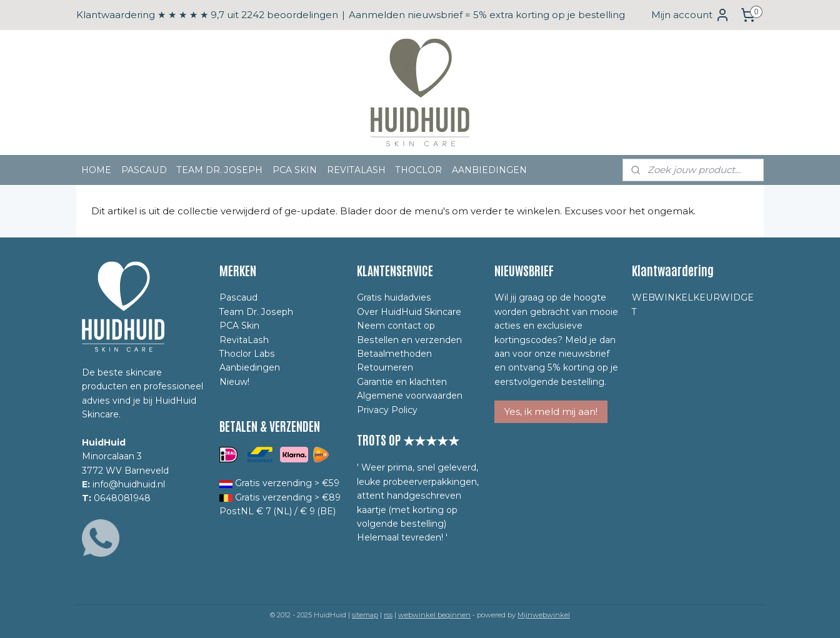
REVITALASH (356, 170)
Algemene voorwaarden (410, 396)
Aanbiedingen (250, 367)
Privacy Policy (387, 410)
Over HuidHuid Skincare (409, 312)
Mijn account (691, 15)
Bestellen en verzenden (409, 340)
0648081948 (122, 498)
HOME (96, 170)
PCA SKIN (295, 170)
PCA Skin (239, 326)
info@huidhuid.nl (129, 484)
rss (388, 615)
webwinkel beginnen (434, 615)
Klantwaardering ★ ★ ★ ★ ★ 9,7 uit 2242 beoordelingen (207, 15)
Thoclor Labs (247, 354)
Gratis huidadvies (394, 297)
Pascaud (238, 297)
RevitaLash (244, 340)
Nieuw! (234, 382)
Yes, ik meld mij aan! (551, 411)
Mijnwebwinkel (544, 615)
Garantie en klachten (402, 382)
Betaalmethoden (394, 354)
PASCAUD (144, 170)
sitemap (365, 615)
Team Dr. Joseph (256, 312)
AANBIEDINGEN (489, 170)
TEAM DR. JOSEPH (220, 170)
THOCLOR (419, 170)
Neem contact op (396, 326)
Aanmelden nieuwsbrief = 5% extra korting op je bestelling (487, 15)
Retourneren (385, 367)
